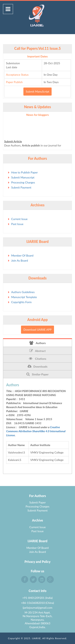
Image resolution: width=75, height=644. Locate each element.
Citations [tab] (38, 359)
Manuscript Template (24, 297)
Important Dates (38, 56)
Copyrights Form (21, 302)
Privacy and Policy (38, 562)
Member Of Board (22, 255)
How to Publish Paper (24, 172)
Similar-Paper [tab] (37, 374)
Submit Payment (21, 187)
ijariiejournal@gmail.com (37, 608)
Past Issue (17, 224)
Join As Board (20, 260)
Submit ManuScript (37, 91)
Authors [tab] (38, 343)
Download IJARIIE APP (37, 330)
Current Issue (19, 219)
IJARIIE (36, 638)
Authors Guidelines (23, 292)
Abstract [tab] (37, 351)
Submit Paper (37, 502)
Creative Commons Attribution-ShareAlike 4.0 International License (36, 431)
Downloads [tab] (37, 366)
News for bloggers (37, 115)
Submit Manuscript (23, 177)
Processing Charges (23, 182)
